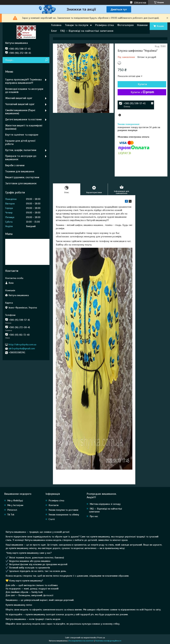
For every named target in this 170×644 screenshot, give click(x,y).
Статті (52, 519)
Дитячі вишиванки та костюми (23, 119)
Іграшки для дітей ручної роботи (20, 142)
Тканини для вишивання (20, 171)
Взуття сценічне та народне (22, 135)
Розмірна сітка (105, 25)
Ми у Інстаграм (15, 505)
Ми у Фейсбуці (15, 501)
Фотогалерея (125, 25)
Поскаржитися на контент (81, 641)
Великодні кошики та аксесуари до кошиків (24, 91)
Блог (54, 31)
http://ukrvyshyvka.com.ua (22, 345)
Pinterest (12, 510)
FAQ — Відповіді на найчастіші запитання (87, 31)
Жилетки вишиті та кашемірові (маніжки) (24, 127)
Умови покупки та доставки (63, 510)
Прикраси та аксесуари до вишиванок (21, 158)
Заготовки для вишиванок (21, 183)
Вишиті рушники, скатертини (22, 177)
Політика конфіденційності (108, 641)
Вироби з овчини (15, 165)
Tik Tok (11, 515)
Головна (56, 25)
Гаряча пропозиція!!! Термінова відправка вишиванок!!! (23, 81)
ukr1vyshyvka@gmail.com (22, 349)
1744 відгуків (140, 2)
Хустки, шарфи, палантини (21, 150)
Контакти (54, 505)
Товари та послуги (77, 25)
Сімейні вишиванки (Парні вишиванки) (20, 112)
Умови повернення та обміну (64, 515)
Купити (142, 84)
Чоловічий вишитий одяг (20, 104)
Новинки (142, 25)
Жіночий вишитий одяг (19, 98)
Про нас (94, 516)
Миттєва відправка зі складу (105, 504)
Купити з (142, 92)
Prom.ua (101, 638)
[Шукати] (46, 60)
